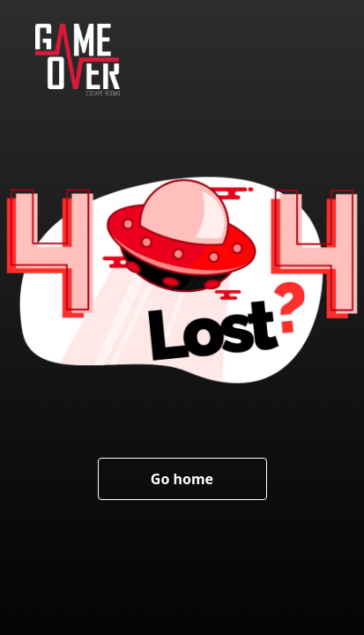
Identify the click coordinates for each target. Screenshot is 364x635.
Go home (182, 479)
